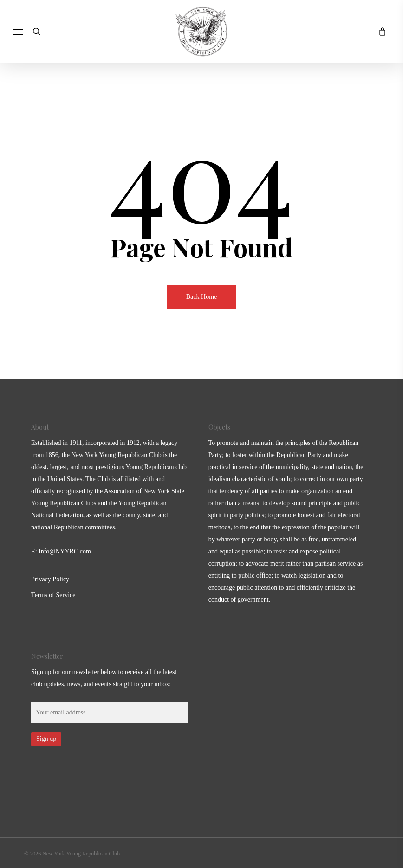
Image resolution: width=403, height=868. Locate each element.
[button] (18, 32)
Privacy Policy (50, 579)
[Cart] (380, 31)
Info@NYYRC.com (65, 551)
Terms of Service (53, 595)
